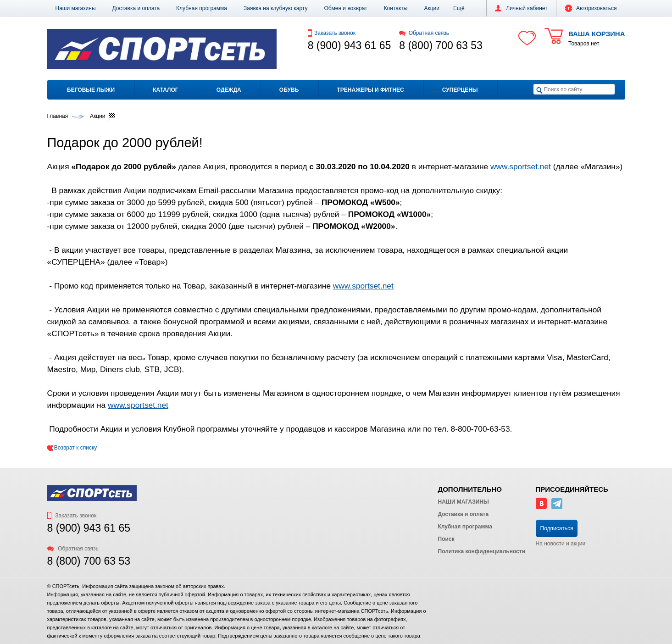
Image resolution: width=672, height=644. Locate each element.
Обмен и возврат (346, 8)
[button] (459, 8)
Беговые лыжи (91, 90)
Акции (432, 8)
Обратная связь (424, 33)
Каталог (165, 90)
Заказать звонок (332, 33)
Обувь (289, 90)
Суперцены (460, 90)
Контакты (396, 8)
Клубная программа (202, 8)
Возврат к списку (72, 448)
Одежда (229, 90)
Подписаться (557, 528)
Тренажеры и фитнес (370, 90)
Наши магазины (76, 8)
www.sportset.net (521, 167)
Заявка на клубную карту (276, 8)
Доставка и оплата (136, 8)
